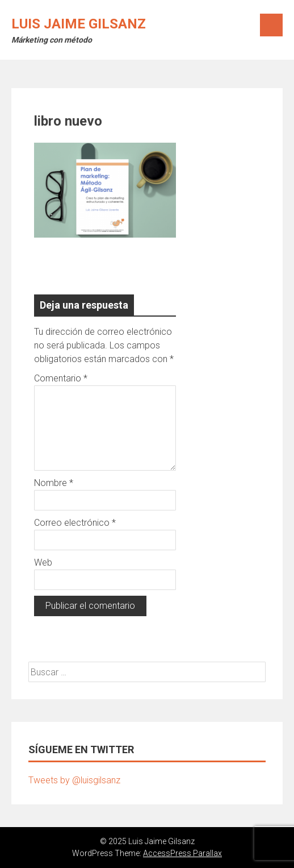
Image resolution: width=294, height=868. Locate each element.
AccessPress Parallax (182, 853)
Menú (271, 25)
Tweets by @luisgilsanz (74, 780)
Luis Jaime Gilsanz (79, 24)
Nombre (54, 483)
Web (43, 562)
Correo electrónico (75, 523)
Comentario (61, 378)
